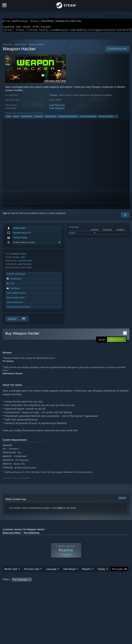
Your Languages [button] (20, 582)
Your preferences (32, 535)
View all (122, 500)
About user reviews (12, 535)
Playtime (87, 571)
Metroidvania (27, 118)
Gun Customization (88, 118)
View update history (16, 295)
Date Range (69, 571)
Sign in (6, 215)
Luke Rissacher (57, 107)
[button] (117, 342)
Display (101, 571)
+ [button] (117, 118)
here (60, 510)
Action (16, 118)
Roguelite (39, 118)
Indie (8, 118)
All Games (7, 46)
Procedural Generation (68, 118)
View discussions (15, 304)
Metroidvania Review (13, 376)
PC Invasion (8, 363)
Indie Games (21, 46)
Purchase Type (32, 571)
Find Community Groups (18, 309)
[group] (66, 582)
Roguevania (51, 118)
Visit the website (16, 276)
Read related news (16, 300)
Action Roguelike (106, 118)
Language (51, 571)
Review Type (11, 571)
